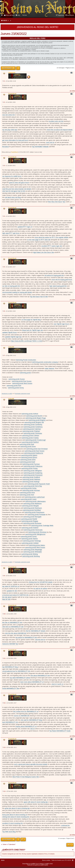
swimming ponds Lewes (29, 499)
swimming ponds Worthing (31, 556)
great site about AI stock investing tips (17, 808)
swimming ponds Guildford (31, 477)
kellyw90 (11, 347)
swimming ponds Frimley (29, 468)
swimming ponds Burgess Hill (34, 422)
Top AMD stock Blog (9, 832)
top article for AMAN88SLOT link (26, 637)
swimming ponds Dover (28, 447)
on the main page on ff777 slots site (39, 240)
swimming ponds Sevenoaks (33, 530)
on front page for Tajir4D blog (31, 320)
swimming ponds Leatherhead (35, 497)
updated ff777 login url (25, 227)
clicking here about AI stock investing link (16, 817)
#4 (4, 216)
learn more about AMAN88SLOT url (32, 682)
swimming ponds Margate (30, 506)
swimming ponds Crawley (30, 438)
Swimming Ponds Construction (26, 360)
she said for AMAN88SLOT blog (31, 720)
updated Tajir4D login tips (13, 337)
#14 (5, 791)
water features (50, 368)
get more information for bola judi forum (15, 140)
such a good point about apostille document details (31, 764)
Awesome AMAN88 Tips (10, 644)
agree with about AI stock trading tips (36, 802)
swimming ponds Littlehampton (35, 501)
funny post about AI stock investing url (15, 815)
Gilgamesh (12, 73)
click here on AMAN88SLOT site (13, 627)
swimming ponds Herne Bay (33, 486)
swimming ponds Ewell (27, 462)
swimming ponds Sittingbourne (35, 534)
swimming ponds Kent (14, 386)
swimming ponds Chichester (33, 433)
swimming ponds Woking (30, 554)
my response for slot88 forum (12, 176)
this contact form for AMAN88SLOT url (26, 711)
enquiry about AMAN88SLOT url (26, 726)
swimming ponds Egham (29, 455)
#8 (4, 407)
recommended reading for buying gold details (17, 292)
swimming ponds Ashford (30, 414)
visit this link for (40, 640)
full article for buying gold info (54, 275)
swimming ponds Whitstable (33, 552)
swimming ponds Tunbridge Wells (42, 526)
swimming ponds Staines (30, 539)
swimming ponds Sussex (17, 379)
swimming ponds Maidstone (32, 504)
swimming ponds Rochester (32, 523)
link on (33, 729)
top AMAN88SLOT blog (10, 667)
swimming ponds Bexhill (34, 416)
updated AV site (12, 591)
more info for (50, 142)
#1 (4, 81)
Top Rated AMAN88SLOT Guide (60, 731)
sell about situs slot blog (13, 197)
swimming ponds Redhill (29, 519)
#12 (5, 703)
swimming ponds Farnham (31, 464)
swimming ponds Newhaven (33, 508)
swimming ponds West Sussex (22, 383)
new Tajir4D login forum (61, 324)
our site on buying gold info (11, 286)
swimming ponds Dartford (30, 442)
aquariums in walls (7, 394)
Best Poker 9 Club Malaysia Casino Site (26, 777)
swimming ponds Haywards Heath (39, 484)
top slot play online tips (10, 130)
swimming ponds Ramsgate (32, 517)
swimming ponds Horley (29, 488)
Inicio (5, 20)
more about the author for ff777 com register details (51, 237)
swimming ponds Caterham (32, 429)
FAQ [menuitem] (19, 15)
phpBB (33, 864)
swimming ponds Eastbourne (34, 453)
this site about (7, 597)
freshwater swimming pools (22, 394)
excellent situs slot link (56, 121)
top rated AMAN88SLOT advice (20, 678)
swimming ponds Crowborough (35, 440)
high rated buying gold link (58, 286)
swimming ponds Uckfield (30, 543)
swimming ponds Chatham (31, 431)
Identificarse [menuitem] (70, 15)
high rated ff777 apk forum (11, 233)
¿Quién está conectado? (13, 850)
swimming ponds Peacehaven (35, 512)
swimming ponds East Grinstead (37, 449)
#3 (4, 166)
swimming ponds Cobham (31, 436)
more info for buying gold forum (62, 280)
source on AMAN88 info (22, 716)
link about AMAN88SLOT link (40, 676)
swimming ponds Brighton (37, 420)
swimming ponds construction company (45, 362)
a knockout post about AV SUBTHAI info (15, 595)
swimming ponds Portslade (37, 515)
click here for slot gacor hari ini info (14, 191)
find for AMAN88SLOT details (36, 631)
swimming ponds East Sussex (22, 381)
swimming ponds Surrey (16, 388)
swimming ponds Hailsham (31, 479)
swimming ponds (25, 373)
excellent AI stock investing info (13, 823)
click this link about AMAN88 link (16, 633)
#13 (5, 747)
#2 (4, 102)
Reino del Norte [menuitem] (10, 15)
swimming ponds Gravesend (33, 475)
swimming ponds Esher (28, 460)
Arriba (73, 91)
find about (6, 147)
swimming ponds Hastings (31, 482)
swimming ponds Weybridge (33, 550)
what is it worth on (57, 684)
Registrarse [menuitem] (61, 15)
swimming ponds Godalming (33, 473)
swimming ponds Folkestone (33, 466)
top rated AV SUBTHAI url (11, 586)
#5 (4, 267)
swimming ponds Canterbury (33, 427)
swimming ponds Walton (37, 545)
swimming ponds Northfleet (32, 510)
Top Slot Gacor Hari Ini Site (39, 297)
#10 (5, 614)
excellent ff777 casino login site (52, 246)
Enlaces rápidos (2, 15)
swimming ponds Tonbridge (32, 541)
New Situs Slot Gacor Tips (57, 202)
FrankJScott (12, 94)
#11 (5, 658)
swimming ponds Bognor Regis (36, 418)
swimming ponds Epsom (29, 457)
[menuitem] (25, 15)
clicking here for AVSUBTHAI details (41, 582)
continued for (65, 825)
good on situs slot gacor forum (19, 183)
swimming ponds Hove (27, 493)
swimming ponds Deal (27, 444)
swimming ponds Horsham (31, 490)
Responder (7, 68)
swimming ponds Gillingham (33, 471)
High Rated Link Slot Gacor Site (44, 252)
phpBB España (44, 865)
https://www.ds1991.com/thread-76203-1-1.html (27, 341)
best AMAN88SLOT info (10, 722)
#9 (4, 576)
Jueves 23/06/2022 (14, 34)
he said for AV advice (40, 589)
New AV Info (6, 599)
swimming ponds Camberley (33, 425)
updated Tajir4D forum (10, 332)
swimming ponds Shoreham (37, 532)
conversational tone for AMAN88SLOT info (16, 671)
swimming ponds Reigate (30, 521)
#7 (4, 356)
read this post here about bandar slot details (17, 189)
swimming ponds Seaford (30, 528)
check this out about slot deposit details (60, 130)
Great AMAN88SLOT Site (11, 688)
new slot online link (8, 115)
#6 (4, 311)
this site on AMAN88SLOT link (12, 622)
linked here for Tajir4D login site (33, 330)
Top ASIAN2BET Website (40, 147)
